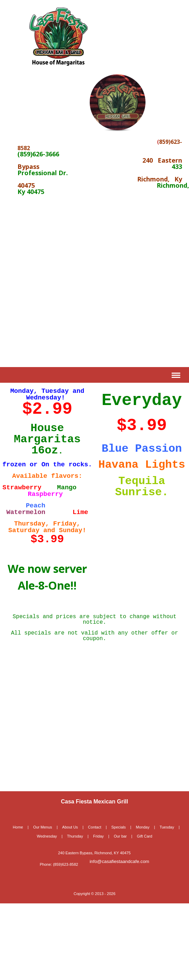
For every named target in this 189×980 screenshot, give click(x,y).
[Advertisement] (65, 281)
